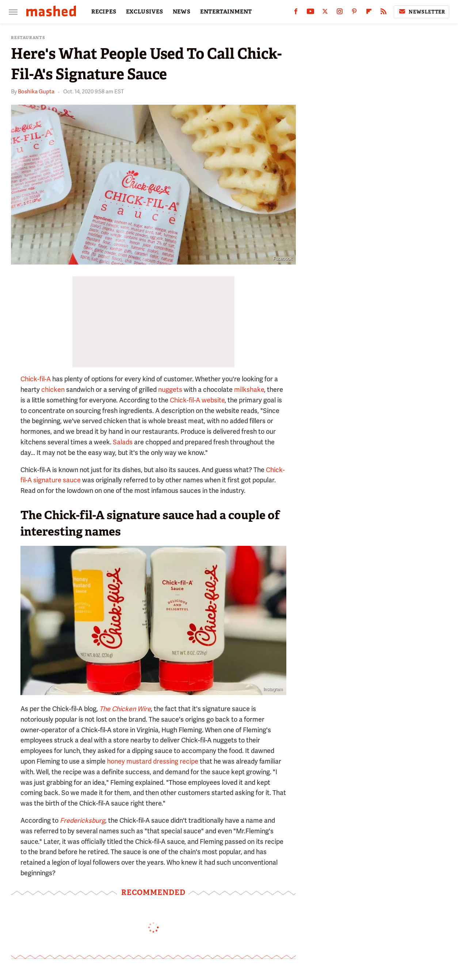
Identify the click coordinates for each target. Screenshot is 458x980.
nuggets (170, 389)
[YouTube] (310, 13)
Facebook (283, 259)
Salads (123, 442)
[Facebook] (296, 13)
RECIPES (104, 12)
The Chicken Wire (125, 709)
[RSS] (383, 13)
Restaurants (28, 38)
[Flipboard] (369, 13)
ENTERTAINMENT (226, 12)
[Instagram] (340, 13)
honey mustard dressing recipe (153, 761)
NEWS (182, 12)
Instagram (273, 689)
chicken (53, 389)
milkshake (249, 389)
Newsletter (421, 12)
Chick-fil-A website (197, 400)
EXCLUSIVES (145, 12)
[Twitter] (325, 13)
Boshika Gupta (36, 92)
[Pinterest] (354, 13)
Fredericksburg (83, 820)
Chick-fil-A (36, 379)
